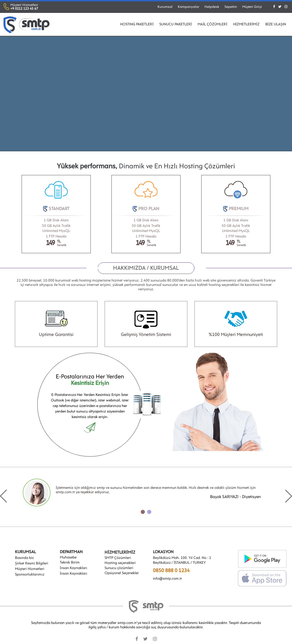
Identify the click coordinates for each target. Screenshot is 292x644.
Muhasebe (68, 558)
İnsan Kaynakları (74, 568)
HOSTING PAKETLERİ (137, 24)
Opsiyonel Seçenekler (122, 573)
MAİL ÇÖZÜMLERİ (212, 24)
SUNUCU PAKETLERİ (176, 24)
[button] (143, 512)
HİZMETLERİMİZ (246, 24)
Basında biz (24, 558)
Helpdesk (212, 7)
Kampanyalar (188, 7)
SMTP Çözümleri (118, 558)
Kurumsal (165, 7)
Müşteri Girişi (252, 7)
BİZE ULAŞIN (276, 24)
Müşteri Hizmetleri (30, 569)
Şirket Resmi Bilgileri (32, 564)
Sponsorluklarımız (30, 575)
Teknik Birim (70, 563)
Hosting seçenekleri (120, 563)
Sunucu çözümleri (119, 568)
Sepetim (231, 7)
